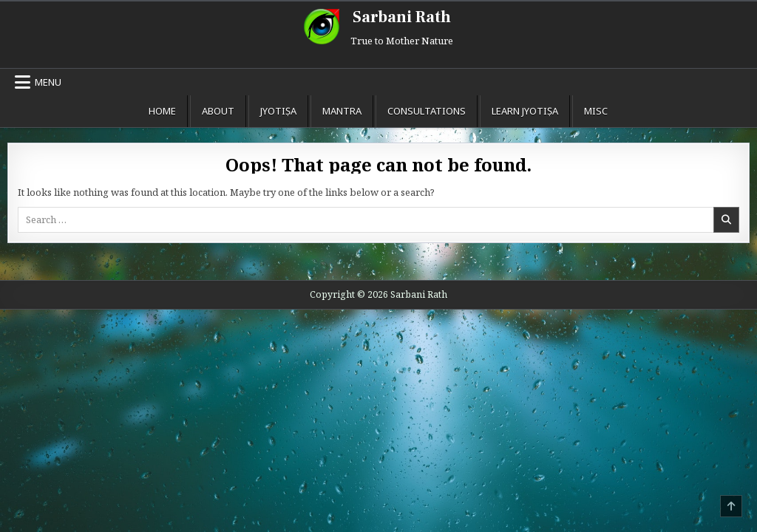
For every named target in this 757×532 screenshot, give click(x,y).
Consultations (427, 111)
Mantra (342, 111)
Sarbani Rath (402, 17)
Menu (48, 82)
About (218, 111)
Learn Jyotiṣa (525, 111)
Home (162, 111)
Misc (596, 111)
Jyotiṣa (278, 111)
